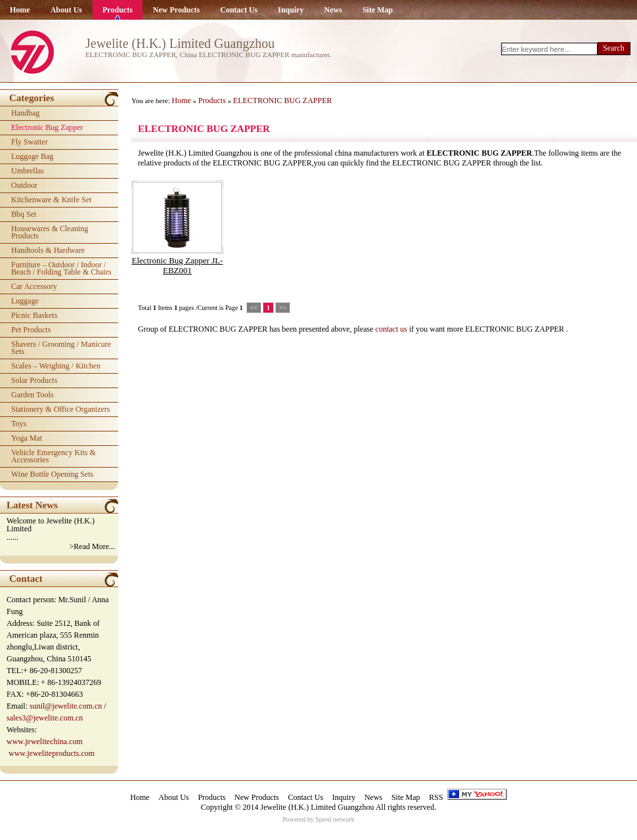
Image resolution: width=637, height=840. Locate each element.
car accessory (34, 286)
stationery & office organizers (61, 409)
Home (20, 10)
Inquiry (291, 10)
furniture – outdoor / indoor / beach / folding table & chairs (61, 268)
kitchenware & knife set (51, 200)
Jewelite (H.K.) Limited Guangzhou (318, 807)
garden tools (33, 395)
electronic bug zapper (47, 127)
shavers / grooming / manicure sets (61, 348)
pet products (31, 330)
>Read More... (92, 547)
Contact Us (239, 10)
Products (118, 10)
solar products (34, 380)
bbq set (24, 214)
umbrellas (28, 171)
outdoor (24, 185)
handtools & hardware (48, 250)
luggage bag (32, 156)
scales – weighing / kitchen (56, 366)
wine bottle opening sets (52, 474)
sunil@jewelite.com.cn (66, 706)
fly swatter (30, 142)
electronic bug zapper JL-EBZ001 (178, 265)
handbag (25, 113)
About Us (66, 10)
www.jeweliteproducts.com (52, 753)
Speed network (335, 819)
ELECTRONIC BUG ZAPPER (283, 100)
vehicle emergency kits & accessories (54, 456)
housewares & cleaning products (50, 232)
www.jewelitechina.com (45, 741)
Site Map (378, 10)
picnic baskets (34, 315)
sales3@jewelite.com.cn (45, 718)
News (333, 10)
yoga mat (27, 438)
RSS (436, 797)
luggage (25, 301)
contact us (391, 329)
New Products (176, 10)
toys (19, 424)
